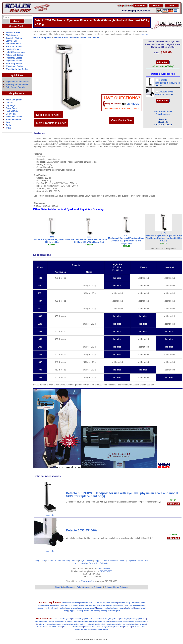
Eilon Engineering (95, 622)
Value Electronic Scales (71, 603)
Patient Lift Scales (14, 55)
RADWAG (53, 627)
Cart (43, 561)
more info (50, 515)
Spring (65, 611)
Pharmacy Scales (14, 58)
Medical (107, 608)
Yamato (106, 630)
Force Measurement (137, 605)
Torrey (116, 627)
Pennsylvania (141, 624)
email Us (133, 104)
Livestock (55, 608)
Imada (39, 624)
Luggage (100, 608)
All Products (70, 587)
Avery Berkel (99, 619)
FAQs (82, 561)
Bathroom (122, 603)
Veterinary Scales (14, 64)
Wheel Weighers (114, 611)
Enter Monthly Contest (68, 561)
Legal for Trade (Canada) (87, 608)
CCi (145, 619)
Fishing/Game (119, 605)
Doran (76, 622)
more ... (146, 34)
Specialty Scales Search (17, 84)
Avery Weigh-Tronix (112, 619)
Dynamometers (107, 605)
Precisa (46, 627)
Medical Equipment (42, 37)
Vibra (143, 627)
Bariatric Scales (13, 44)
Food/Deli (97, 605)
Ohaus (133, 624)
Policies (89, 561)
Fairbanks (106, 622)
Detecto (9, 103)
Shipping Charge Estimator (106, 561)
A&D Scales (89, 619)
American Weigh (78, 619)
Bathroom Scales (14, 47)
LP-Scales (75, 624)
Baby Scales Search (15, 87)
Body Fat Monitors (133, 603)
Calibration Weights (63, 605)
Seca (8, 122)
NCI (128, 624)
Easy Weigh (83, 622)
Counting (75, 605)
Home (141, 561)
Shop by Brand (17, 93)
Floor (127, 605)
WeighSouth (97, 630)
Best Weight (124, 619)
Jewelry (47, 608)
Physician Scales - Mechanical (84, 37)
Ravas (60, 627)
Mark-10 (83, 624)
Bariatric (114, 603)
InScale (49, 624)
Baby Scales (12, 41)
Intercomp (57, 624)
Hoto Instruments (142, 622)
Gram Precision (117, 622)
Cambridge (134, 619)
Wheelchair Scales (14, 66)
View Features (163, 114)
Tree (121, 627)
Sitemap (123, 561)
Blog (37, 561)
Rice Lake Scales (14, 117)
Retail (144, 608)
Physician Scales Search (17, 82)
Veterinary (104, 611)
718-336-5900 (106, 571)
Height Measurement (15, 52)
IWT (44, 624)
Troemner (127, 627)
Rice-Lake (67, 627)
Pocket (138, 608)
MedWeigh (11, 114)
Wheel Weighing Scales (17, 69)
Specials (133, 561)
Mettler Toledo (100, 624)
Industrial (40, 608)
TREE (8, 128)
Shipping (72, 611)
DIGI (66, 622)
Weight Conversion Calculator (95, 563)
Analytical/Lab (100, 603)
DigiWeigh (10, 105)
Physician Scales (14, 61)
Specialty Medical (14, 38)
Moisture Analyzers (118, 608)
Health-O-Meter (129, 622)
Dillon (70, 622)
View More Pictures (163, 111)
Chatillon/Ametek (41, 622)
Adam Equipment (14, 100)
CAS (141, 619)
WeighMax (88, 630)
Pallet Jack (130, 608)
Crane (81, 605)
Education (88, 605)
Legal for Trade (72, 608)
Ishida (64, 624)
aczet (55, 619)
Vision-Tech (79, 630)
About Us (59, 587)
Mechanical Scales (87, 603)
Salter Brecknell (13, 120)
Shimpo (104, 627)
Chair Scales (12, 35)
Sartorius (87, 627)
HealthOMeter (12, 111)
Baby (108, 603)
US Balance (136, 627)
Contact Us (51, 561)
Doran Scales (12, 108)
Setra (99, 627)
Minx (120, 624)
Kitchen (62, 608)
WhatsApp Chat (88, 581)
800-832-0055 (104, 569)
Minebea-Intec (112, 624)
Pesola (39, 627)
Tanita (8, 125)
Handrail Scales (13, 49)
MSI (124, 624)
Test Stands (95, 611)
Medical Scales (13, 32)
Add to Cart (173, 504)
